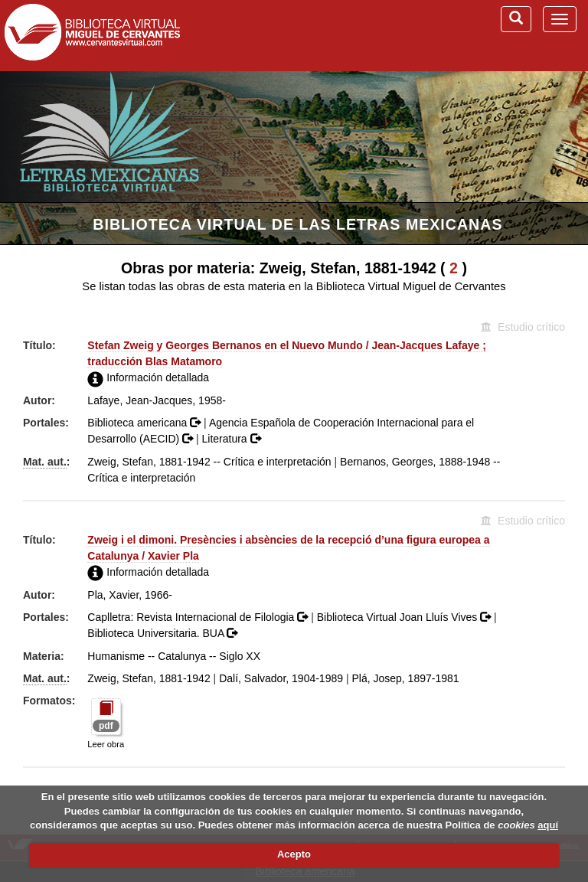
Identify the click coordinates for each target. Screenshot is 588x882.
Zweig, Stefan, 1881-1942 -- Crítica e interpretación (209, 462)
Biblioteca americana (145, 423)
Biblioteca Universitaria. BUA (162, 633)
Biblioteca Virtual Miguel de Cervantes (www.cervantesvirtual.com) (92, 35)
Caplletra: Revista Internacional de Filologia (199, 617)
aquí (548, 825)
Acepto (294, 854)
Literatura (231, 439)
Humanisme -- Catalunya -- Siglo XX (174, 656)
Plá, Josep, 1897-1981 (405, 678)
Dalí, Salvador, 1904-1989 (281, 678)
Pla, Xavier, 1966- (130, 595)
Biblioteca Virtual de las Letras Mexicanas (297, 224)
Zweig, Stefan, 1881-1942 (149, 678)
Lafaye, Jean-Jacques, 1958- (157, 400)
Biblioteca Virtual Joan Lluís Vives (405, 617)
